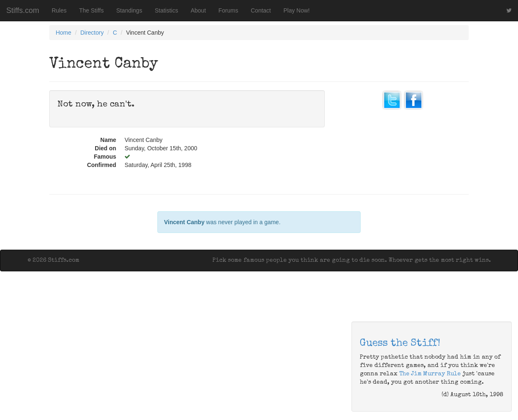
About (198, 10)
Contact (261, 10)
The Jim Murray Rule (430, 374)
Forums (228, 10)
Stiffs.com (23, 10)
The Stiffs (92, 10)
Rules (59, 10)
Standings (129, 10)
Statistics (167, 10)
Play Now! (297, 10)
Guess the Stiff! (400, 344)
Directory (92, 33)
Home (63, 33)
